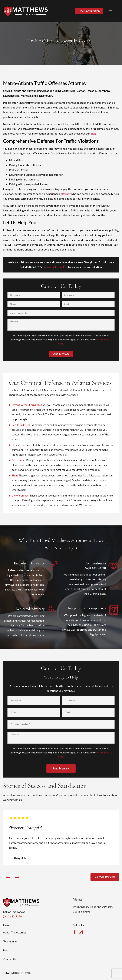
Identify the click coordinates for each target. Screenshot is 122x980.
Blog (93, 133)
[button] (110, 11)
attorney (66, 194)
